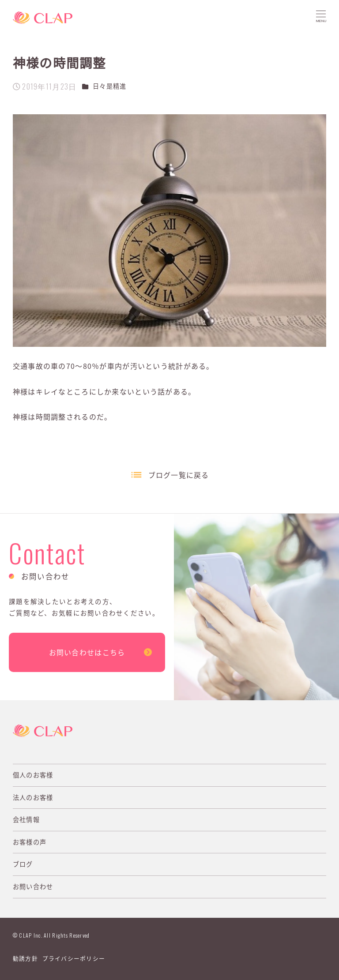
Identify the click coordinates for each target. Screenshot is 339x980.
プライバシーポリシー (74, 958)
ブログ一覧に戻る (179, 475)
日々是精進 (109, 86)
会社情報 (26, 819)
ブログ (23, 864)
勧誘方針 (25, 958)
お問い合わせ (33, 886)
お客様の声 (30, 842)
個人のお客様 (33, 775)
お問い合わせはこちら (87, 652)
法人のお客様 (33, 797)
